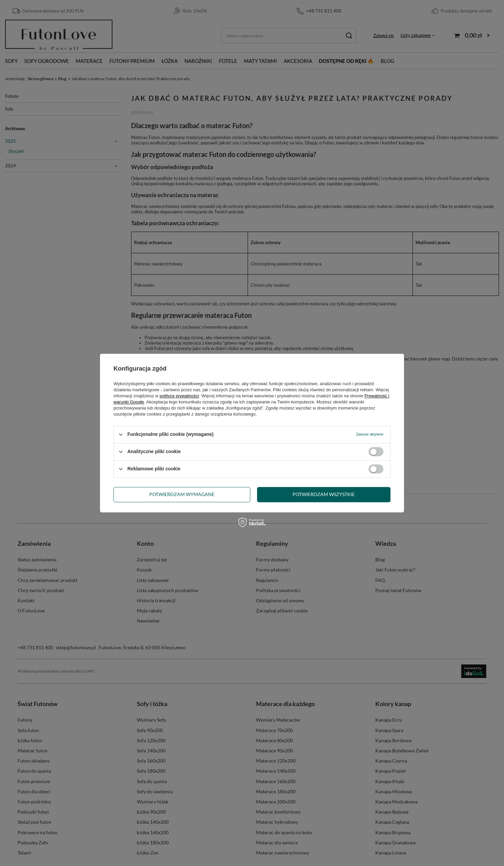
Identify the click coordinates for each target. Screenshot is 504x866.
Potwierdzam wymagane (182, 494)
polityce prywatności (179, 396)
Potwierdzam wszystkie (324, 494)
